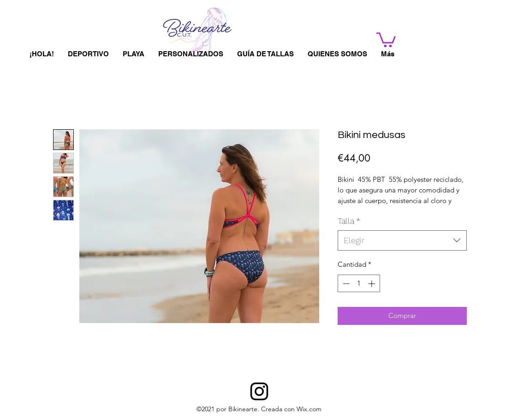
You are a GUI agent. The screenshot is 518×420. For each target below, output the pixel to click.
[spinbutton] (359, 284)
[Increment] (372, 284)
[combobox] (402, 240)
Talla (349, 221)
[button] (386, 39)
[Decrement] (345, 284)
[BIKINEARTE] (259, 391)
